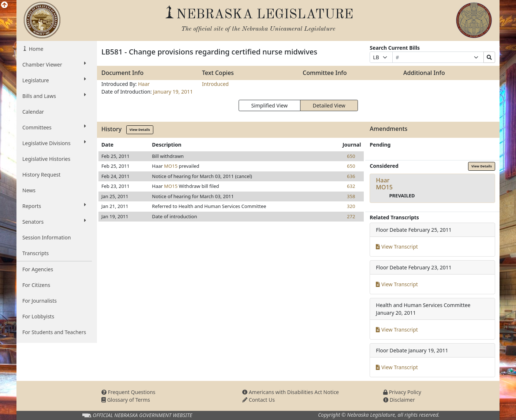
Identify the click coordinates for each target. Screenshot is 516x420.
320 (351, 206)
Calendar (33, 112)
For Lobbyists (38, 316)
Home (35, 49)
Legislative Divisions (54, 143)
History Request (41, 175)
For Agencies (38, 269)
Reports (54, 206)
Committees (54, 127)
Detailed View (329, 105)
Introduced (215, 84)
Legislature (54, 80)
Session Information (47, 237)
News (29, 190)
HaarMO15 (384, 184)
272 (351, 216)
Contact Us (259, 400)
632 (351, 186)
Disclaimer (399, 400)
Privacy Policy (402, 392)
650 (351, 156)
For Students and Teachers (54, 332)
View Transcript (397, 247)
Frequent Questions (128, 392)
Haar (144, 84)
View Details (140, 130)
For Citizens (36, 285)
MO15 (171, 166)
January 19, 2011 (173, 92)
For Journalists (40, 301)
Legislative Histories (46, 159)
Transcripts (35, 253)
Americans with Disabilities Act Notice (291, 392)
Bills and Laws (54, 96)
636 (351, 176)
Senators (54, 222)
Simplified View (269, 105)
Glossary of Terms (126, 400)
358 (351, 196)
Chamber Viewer (54, 64)
